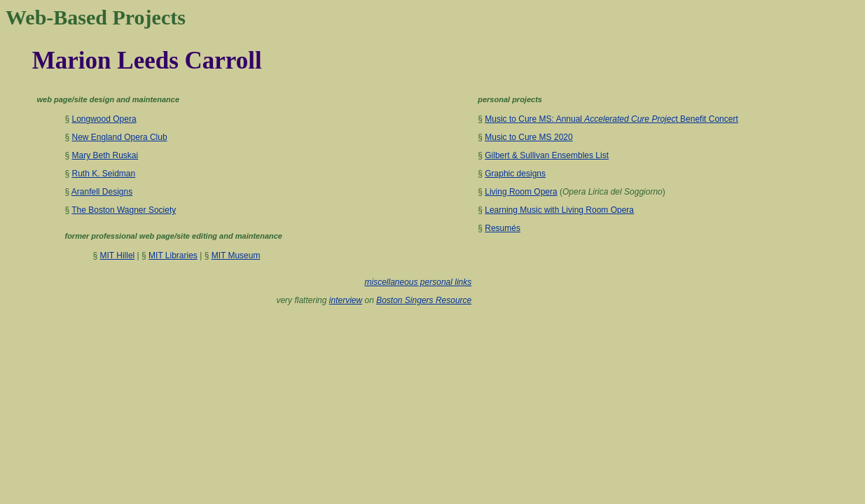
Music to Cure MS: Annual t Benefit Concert (611, 119)
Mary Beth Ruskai (105, 155)
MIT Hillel (117, 255)
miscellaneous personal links (418, 282)
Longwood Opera (104, 119)
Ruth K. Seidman (103, 174)
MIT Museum (236, 255)
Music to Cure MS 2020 (528, 137)
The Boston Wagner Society (124, 210)
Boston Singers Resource (424, 300)
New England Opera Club (119, 137)
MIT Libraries (173, 255)
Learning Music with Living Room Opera (559, 210)
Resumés (503, 228)
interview (346, 300)
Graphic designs (515, 174)
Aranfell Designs (102, 192)
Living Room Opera (521, 192)
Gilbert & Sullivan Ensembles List (547, 155)
